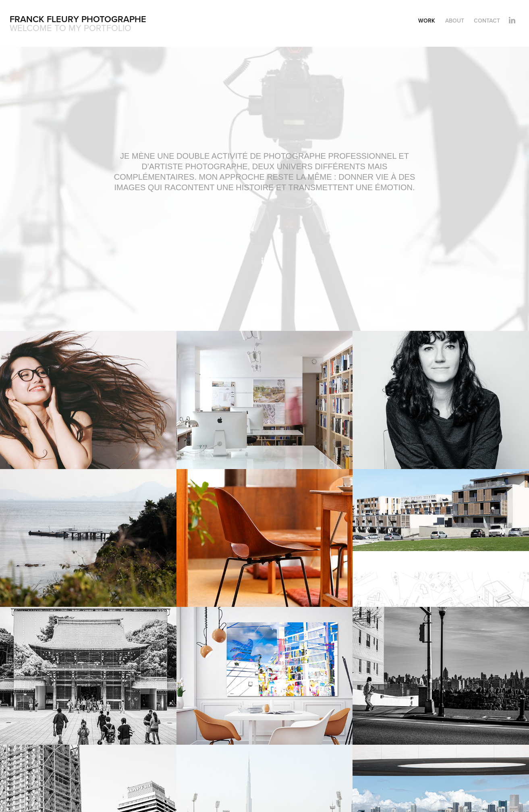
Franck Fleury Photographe (78, 19)
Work (427, 21)
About (455, 21)
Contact (487, 21)
